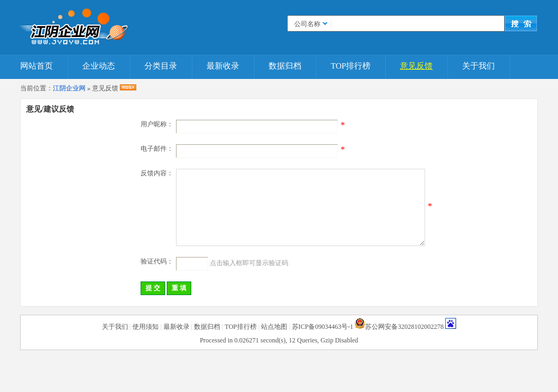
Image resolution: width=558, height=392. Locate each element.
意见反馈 (416, 66)
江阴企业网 (69, 88)
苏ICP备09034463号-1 (323, 327)
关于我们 (478, 66)
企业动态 (99, 66)
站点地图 (274, 327)
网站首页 (37, 66)
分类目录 (161, 66)
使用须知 (145, 327)
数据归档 (285, 66)
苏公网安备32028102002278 (404, 327)
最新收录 (223, 66)
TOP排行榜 (351, 66)
